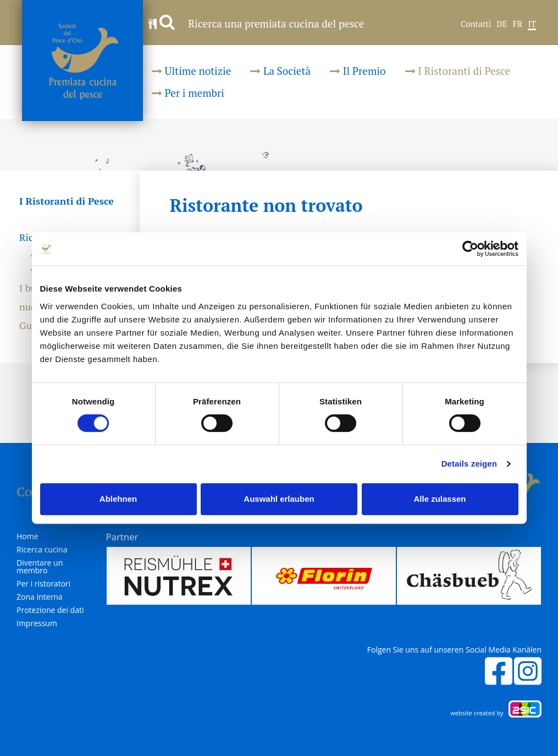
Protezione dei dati (50, 610)
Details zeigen (469, 464)
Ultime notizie (191, 71)
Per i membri (188, 93)
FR (518, 24)
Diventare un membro (40, 567)
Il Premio (358, 71)
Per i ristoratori (43, 584)
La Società (280, 71)
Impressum (37, 623)
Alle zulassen (440, 499)
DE (502, 24)
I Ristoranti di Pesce (458, 71)
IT (532, 24)
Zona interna (40, 597)
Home (27, 536)
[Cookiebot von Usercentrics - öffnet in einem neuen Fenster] (470, 249)
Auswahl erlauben (279, 499)
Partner (122, 537)
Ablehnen (118, 499)
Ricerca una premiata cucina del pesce (256, 23)
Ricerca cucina (42, 550)
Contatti (476, 24)
